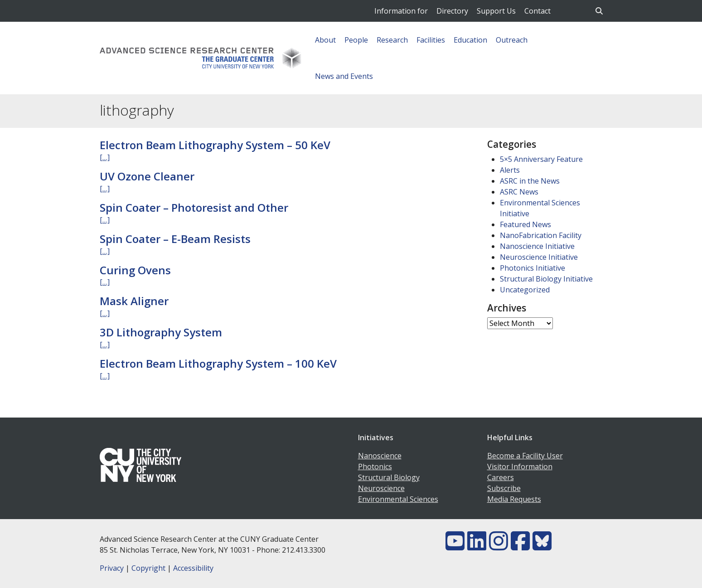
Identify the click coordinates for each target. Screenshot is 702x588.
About (325, 40)
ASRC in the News (530, 181)
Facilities (431, 40)
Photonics (375, 467)
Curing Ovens (135, 270)
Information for (401, 11)
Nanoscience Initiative (537, 246)
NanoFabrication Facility (541, 235)
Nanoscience (380, 456)
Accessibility (193, 568)
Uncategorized (525, 290)
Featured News (525, 224)
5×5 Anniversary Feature (541, 159)
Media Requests (514, 499)
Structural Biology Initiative (546, 279)
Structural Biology (389, 477)
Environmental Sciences (398, 499)
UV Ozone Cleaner (147, 176)
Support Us (496, 11)
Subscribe (504, 488)
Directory (452, 11)
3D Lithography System (161, 332)
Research (392, 40)
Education (470, 40)
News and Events (344, 76)
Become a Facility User (525, 456)
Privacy (112, 568)
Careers (501, 477)
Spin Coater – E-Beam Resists (175, 239)
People (356, 40)
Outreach (512, 40)
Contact (537, 11)
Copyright (148, 568)
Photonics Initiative (533, 268)
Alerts (510, 170)
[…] (105, 157)
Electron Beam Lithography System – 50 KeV (215, 145)
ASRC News (519, 192)
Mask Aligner (134, 301)
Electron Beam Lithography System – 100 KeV (218, 363)
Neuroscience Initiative (539, 257)
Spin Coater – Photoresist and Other (194, 207)
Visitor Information (520, 467)
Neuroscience (381, 488)
